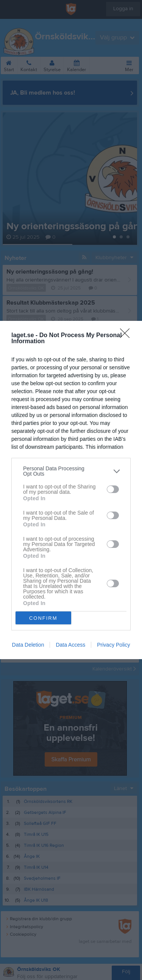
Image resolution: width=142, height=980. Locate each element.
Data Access (70, 645)
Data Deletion (28, 645)
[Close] (127, 336)
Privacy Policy (113, 645)
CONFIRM (43, 618)
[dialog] (71, 490)
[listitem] (71, 471)
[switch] (113, 489)
